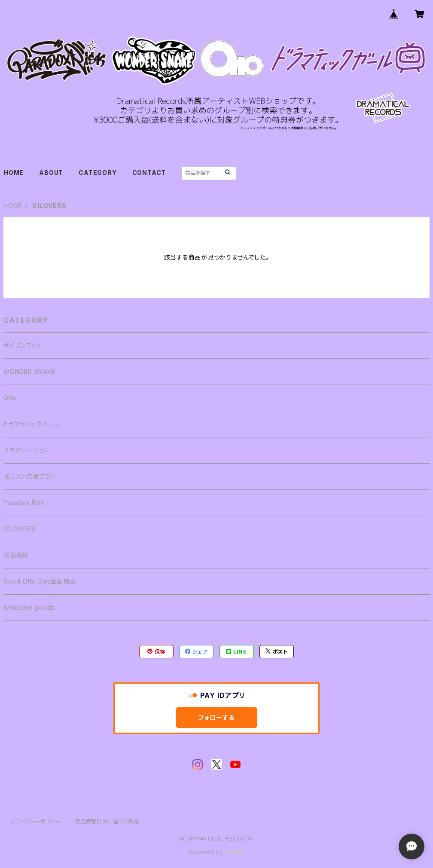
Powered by (216, 852)
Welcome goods (29, 607)
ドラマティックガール (32, 424)
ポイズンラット (23, 345)
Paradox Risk (24, 503)
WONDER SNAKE (29, 371)
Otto (10, 398)
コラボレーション (26, 450)
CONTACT (149, 173)
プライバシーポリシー (36, 821)
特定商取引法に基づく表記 (107, 821)
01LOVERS (19, 529)
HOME (14, 173)
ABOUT (51, 173)
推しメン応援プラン (30, 476)
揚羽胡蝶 (16, 555)
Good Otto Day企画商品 (40, 581)
